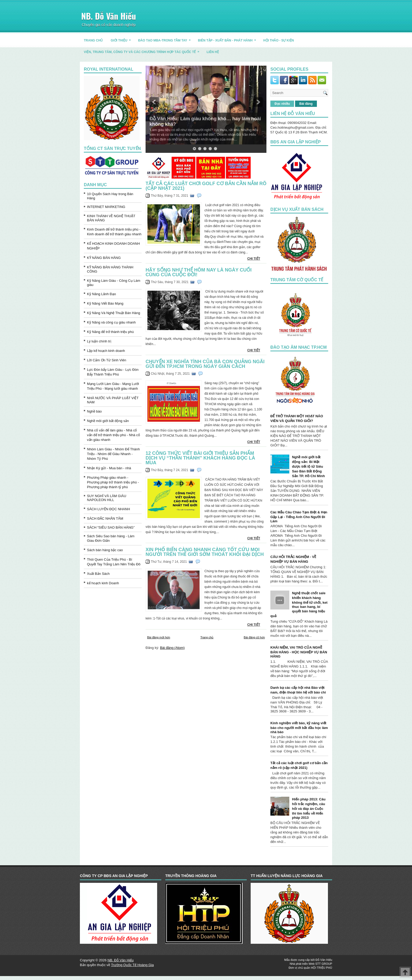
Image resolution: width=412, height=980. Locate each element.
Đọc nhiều (282, 104)
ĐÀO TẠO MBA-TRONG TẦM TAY (166, 38)
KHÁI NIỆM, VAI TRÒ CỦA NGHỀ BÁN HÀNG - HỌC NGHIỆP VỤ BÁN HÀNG (299, 652)
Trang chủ (207, 637)
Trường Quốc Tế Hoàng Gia (132, 965)
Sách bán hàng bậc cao (105, 550)
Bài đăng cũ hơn (254, 637)
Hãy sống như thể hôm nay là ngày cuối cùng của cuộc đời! (199, 272)
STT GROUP (324, 964)
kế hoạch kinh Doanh (103, 583)
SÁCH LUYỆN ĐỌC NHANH (109, 509)
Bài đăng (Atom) (172, 648)
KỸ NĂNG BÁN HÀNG (104, 258)
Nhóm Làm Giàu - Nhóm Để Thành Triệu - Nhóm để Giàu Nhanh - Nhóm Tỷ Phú (113, 454)
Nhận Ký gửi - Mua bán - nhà (109, 468)
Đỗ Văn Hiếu (324, 960)
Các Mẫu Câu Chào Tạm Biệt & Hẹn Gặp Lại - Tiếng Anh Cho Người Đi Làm (299, 517)
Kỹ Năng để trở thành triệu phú (110, 332)
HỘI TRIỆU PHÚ (321, 968)
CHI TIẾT (254, 259)
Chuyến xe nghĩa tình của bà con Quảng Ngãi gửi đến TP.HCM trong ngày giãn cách (205, 364)
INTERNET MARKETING (106, 207)
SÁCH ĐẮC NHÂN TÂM (105, 518)
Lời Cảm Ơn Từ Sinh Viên (107, 360)
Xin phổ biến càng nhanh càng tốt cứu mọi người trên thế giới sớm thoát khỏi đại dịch (205, 552)
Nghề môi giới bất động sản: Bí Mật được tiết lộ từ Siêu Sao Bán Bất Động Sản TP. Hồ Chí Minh (308, 466)
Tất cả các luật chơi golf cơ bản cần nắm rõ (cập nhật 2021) (206, 186)
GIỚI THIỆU (122, 38)
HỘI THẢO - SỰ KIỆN (279, 40)
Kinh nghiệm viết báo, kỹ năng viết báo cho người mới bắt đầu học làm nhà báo (299, 728)
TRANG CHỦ (93, 40)
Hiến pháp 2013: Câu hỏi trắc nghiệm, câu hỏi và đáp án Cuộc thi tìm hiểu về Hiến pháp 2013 (309, 808)
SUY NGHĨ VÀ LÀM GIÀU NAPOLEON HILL (107, 498)
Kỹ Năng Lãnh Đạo (101, 294)
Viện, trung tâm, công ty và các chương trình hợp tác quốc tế (143, 50)
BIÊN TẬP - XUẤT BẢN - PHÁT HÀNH (229, 38)
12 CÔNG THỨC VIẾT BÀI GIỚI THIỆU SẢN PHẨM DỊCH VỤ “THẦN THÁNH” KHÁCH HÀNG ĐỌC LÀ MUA (200, 458)
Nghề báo (94, 411)
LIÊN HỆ (213, 52)
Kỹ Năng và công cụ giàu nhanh (111, 322)
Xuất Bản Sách (98, 574)
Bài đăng (306, 104)
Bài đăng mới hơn (159, 637)
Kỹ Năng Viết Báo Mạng (105, 303)
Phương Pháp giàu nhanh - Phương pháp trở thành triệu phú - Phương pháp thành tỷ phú (113, 482)
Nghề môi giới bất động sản (108, 421)
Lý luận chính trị (99, 341)
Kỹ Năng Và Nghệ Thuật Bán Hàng (114, 313)
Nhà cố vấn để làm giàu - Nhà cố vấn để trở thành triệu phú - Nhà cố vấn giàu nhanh (114, 435)
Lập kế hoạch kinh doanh (106, 351)
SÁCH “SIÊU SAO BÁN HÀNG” (111, 527)
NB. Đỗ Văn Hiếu (109, 16)
